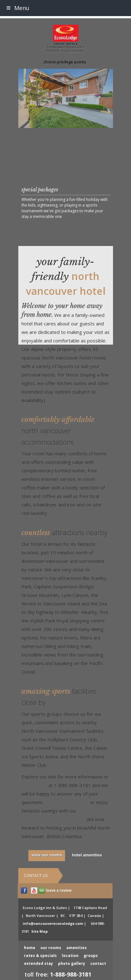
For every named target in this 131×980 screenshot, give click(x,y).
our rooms (51, 948)
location (70, 956)
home (30, 948)
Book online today (67, 802)
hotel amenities (87, 855)
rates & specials (40, 956)
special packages (40, 190)
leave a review (59, 890)
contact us (34, 785)
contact (98, 963)
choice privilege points (65, 62)
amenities (77, 948)
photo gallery (72, 963)
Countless (64, 533)
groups (91, 956)
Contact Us (36, 875)
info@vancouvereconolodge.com (53, 923)
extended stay (39, 963)
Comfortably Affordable (58, 431)
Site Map (39, 931)
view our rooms (47, 855)
